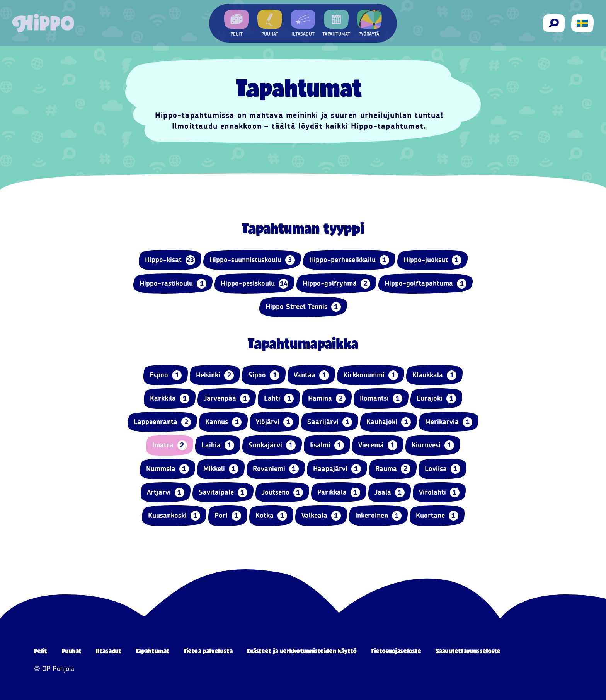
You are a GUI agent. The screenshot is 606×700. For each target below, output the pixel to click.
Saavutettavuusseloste (468, 651)
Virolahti (439, 493)
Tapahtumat (152, 651)
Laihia (218, 445)
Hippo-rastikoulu (173, 284)
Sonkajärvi (272, 445)
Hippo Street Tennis (303, 307)
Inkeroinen (378, 516)
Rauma (393, 469)
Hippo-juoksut (432, 260)
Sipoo (264, 375)
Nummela (168, 469)
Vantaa (311, 375)
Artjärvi (166, 493)
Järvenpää (227, 399)
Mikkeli (221, 469)
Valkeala (321, 516)
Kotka (271, 516)
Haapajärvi (337, 469)
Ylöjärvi (274, 422)
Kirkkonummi (371, 375)
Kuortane (437, 516)
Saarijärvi (330, 422)
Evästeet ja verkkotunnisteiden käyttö (302, 651)
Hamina (327, 399)
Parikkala (339, 493)
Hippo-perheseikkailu (349, 260)
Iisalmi (327, 445)
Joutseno (282, 493)
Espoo (166, 375)
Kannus (223, 422)
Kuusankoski (174, 516)
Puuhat (72, 651)
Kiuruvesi (433, 445)
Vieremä (378, 445)
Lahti (279, 399)
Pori (228, 516)
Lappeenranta (162, 422)
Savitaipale (223, 493)
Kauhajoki (389, 422)
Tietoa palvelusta (208, 651)
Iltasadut (109, 651)
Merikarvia (449, 422)
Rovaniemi (276, 469)
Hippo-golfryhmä (336, 284)
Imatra (170, 445)
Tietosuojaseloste (396, 651)
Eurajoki (436, 399)
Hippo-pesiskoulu (254, 284)
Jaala (390, 493)
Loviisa (443, 469)
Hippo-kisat (170, 260)
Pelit (41, 651)
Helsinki (215, 375)
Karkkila (170, 399)
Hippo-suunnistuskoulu (252, 260)
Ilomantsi (381, 399)
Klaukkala (434, 375)
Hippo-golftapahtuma (426, 284)
